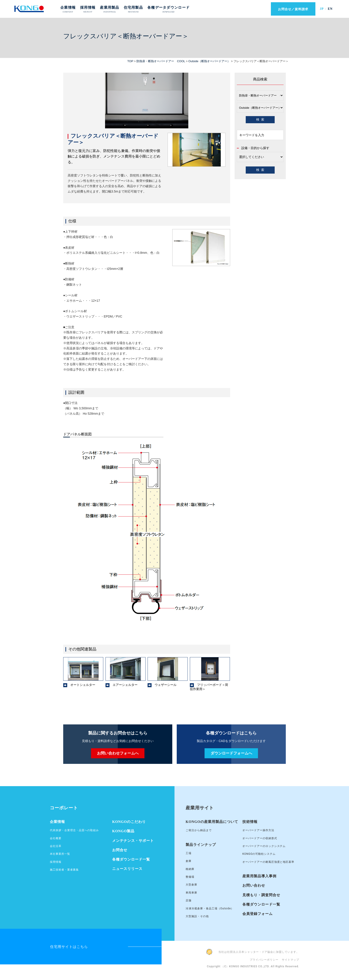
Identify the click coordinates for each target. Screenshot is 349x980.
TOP (130, 61)
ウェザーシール (166, 685)
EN (330, 9)
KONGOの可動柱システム (259, 854)
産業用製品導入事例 (259, 876)
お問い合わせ (254, 885)
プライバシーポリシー (264, 960)
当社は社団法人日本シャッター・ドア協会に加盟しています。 (259, 952)
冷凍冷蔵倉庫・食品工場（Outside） (210, 908)
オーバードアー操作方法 (258, 830)
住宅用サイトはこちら (69, 947)
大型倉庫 (191, 885)
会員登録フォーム (258, 914)
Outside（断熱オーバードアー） (209, 61)
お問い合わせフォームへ (118, 753)
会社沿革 (56, 846)
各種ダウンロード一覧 (131, 859)
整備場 (190, 877)
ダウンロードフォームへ (231, 753)
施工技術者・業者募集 (64, 870)
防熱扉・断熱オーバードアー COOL (161, 61)
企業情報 (57, 822)
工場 (189, 853)
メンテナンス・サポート (133, 841)
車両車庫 (191, 893)
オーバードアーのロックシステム (264, 846)
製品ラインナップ (201, 845)
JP (322, 9)
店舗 (189, 900)
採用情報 (56, 862)
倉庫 (189, 861)
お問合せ (120, 850)
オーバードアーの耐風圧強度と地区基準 (268, 862)
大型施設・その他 (197, 916)
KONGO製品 (123, 831)
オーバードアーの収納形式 (260, 838)
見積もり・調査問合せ (261, 895)
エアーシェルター (125, 685)
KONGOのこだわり (129, 822)
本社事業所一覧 (60, 854)
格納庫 (190, 869)
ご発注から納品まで (199, 830)
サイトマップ (290, 960)
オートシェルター (83, 685)
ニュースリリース (127, 869)
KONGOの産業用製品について (212, 822)
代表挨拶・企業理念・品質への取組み (74, 830)
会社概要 (56, 838)
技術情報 (250, 822)
